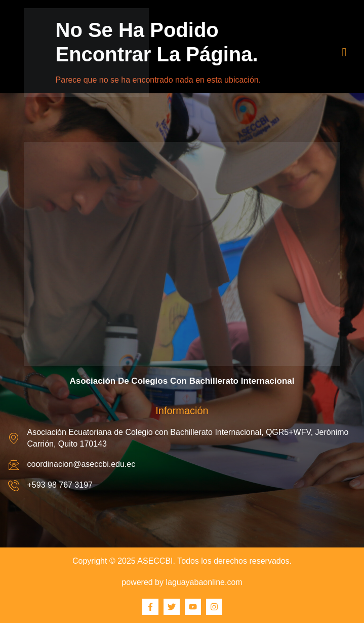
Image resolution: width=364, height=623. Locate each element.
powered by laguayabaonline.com (182, 582)
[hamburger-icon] (345, 52)
